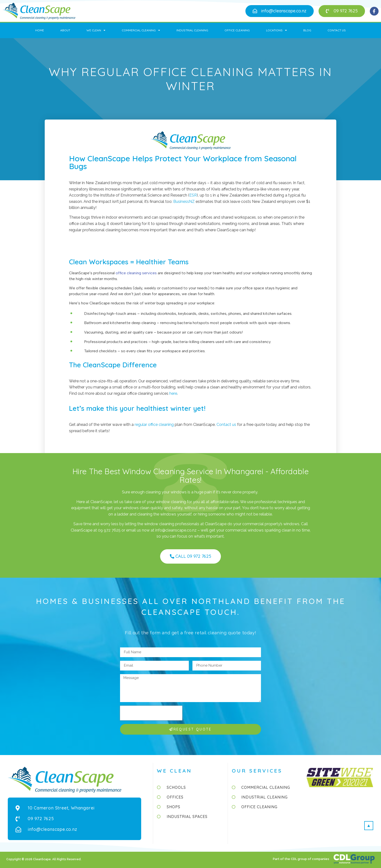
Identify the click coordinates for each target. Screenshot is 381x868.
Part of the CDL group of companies (301, 859)
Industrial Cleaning (192, 30)
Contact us (226, 425)
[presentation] (151, 713)
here (173, 393)
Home (40, 30)
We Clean (96, 30)
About (65, 30)
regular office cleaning (154, 425)
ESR (193, 195)
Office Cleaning (237, 30)
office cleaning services (136, 273)
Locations (277, 30)
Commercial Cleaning (141, 30)
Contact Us (337, 30)
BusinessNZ (184, 202)
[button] (280, 11)
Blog (307, 30)
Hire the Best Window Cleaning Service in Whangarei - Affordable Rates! (191, 476)
